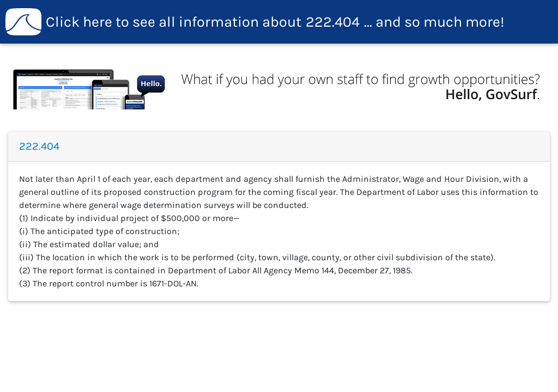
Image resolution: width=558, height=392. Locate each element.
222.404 (255, 22)
